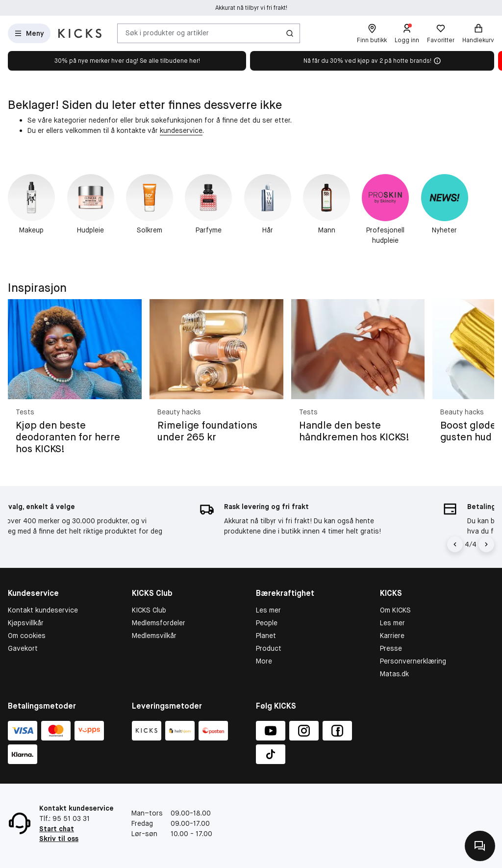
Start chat (57, 829)
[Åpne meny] (29, 33)
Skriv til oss (59, 839)
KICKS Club (149, 610)
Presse (391, 648)
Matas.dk (394, 674)
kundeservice (181, 130)
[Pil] (486, 544)
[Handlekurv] (478, 33)
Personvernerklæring (413, 661)
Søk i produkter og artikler (167, 33)
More (264, 661)
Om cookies (27, 636)
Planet (266, 636)
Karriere (392, 636)
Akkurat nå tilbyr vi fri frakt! (251, 8)
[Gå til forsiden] (80, 33)
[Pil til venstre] (456, 544)
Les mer (268, 610)
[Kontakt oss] (480, 846)
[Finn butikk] (372, 33)
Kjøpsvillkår (26, 623)
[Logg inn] (407, 33)
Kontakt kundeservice (43, 610)
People (267, 623)
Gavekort (23, 648)
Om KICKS (395, 610)
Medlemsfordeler (159, 623)
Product (269, 648)
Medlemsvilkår (154, 636)
